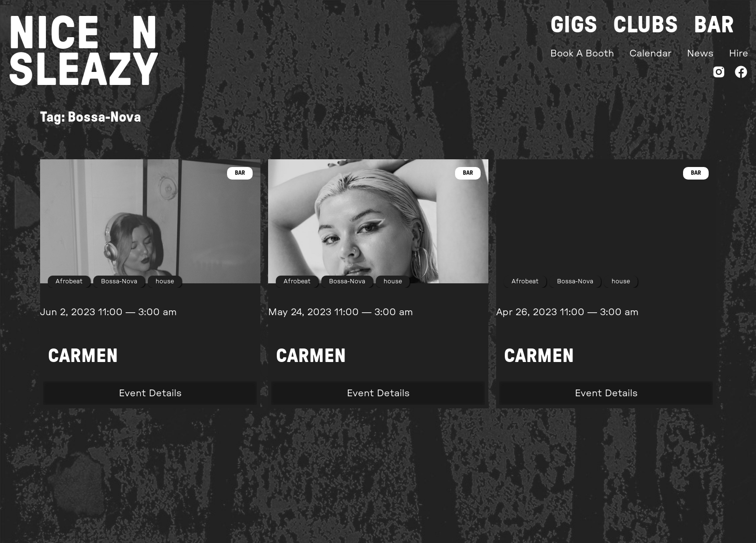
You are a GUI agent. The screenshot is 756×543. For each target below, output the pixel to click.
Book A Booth (582, 54)
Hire (739, 54)
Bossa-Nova (119, 281)
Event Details (150, 393)
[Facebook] (741, 74)
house (165, 281)
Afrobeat (69, 281)
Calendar (650, 54)
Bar (714, 25)
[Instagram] (719, 74)
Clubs (646, 25)
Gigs (574, 25)
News (700, 54)
